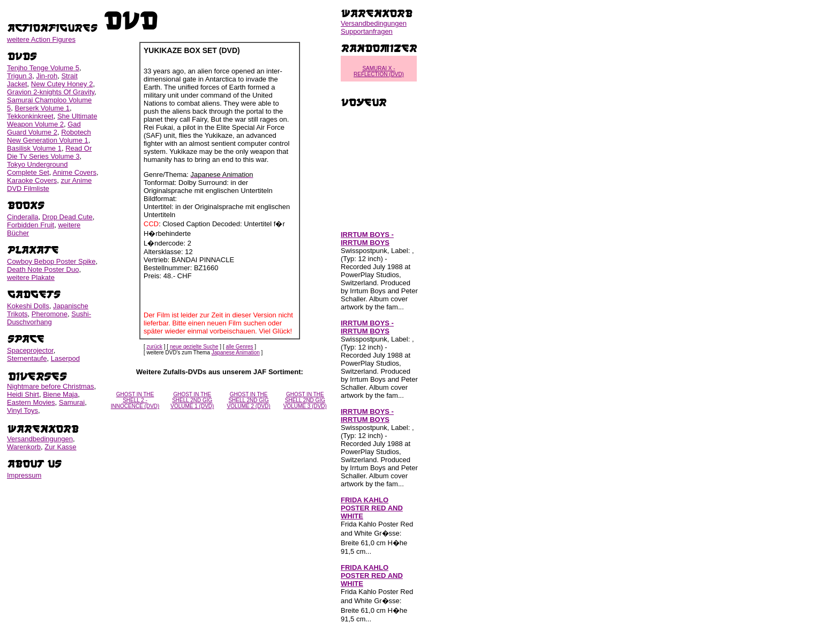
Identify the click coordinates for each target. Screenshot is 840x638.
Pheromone (50, 314)
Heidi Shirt (23, 394)
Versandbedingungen (40, 439)
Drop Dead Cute (67, 217)
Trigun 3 (20, 76)
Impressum (24, 475)
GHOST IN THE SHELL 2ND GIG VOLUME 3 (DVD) (305, 400)
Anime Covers (74, 172)
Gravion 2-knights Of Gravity (51, 92)
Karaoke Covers (32, 180)
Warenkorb (24, 447)
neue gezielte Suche (194, 347)
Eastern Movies (31, 402)
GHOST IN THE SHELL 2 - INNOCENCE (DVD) (135, 400)
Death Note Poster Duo (43, 269)
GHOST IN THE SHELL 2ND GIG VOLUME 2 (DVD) (249, 400)
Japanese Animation (236, 353)
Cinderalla (23, 217)
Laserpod (65, 358)
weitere (41, 39)
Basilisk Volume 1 (34, 148)
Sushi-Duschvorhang (49, 318)
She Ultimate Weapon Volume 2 (52, 120)
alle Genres (239, 347)
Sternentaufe (27, 358)
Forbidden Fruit (31, 225)
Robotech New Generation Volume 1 (49, 136)
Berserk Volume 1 (42, 108)
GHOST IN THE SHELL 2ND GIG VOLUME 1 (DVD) (192, 400)
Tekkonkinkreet (30, 116)
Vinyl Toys (22, 410)
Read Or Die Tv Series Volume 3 (49, 152)
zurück (155, 347)
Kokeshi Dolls (28, 306)
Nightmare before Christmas (51, 386)
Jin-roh (47, 76)
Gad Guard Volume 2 (44, 128)
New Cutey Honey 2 (62, 84)
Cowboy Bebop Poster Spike (51, 261)
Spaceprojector (30, 350)
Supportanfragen (367, 31)
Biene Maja (60, 394)
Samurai (72, 402)
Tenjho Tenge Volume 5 (43, 68)
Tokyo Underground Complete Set (37, 168)
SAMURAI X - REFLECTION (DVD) (379, 71)
